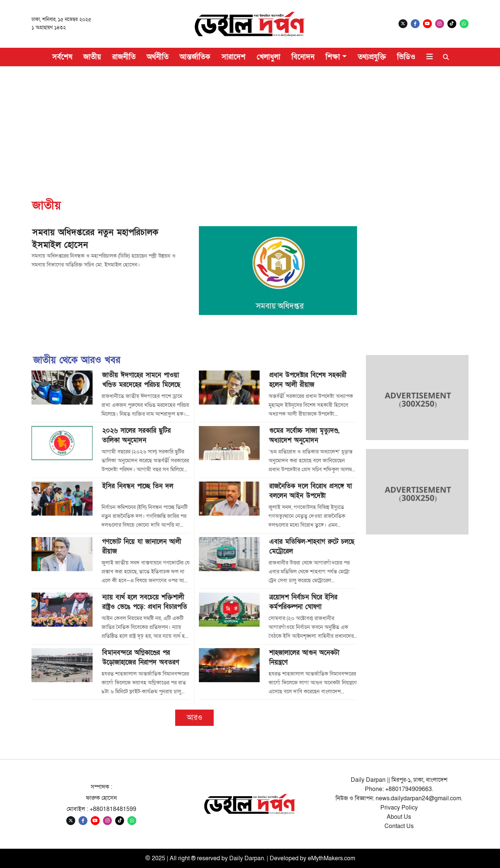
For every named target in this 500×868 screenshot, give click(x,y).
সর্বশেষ (62, 57)
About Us (399, 817)
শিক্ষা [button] (333, 57)
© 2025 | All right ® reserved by (187, 858)
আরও (194, 718)
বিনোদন (303, 57)
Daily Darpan (247, 858)
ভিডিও (406, 57)
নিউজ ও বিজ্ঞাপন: (356, 798)
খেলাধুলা (269, 57)
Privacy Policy (399, 808)
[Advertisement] (250, 122)
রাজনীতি (124, 57)
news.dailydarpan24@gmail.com (418, 798)
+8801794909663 (409, 789)
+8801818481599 (113, 809)
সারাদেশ (234, 57)
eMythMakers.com (331, 858)
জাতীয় (92, 57)
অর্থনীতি (158, 57)
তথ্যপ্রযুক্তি (372, 57)
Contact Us (399, 826)
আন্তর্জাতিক (195, 57)
